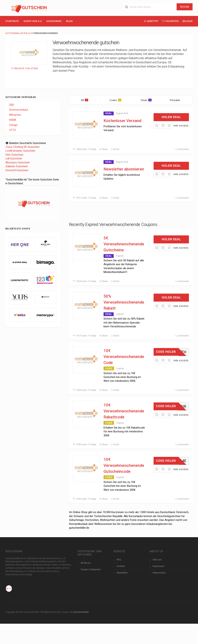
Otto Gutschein (14, 155)
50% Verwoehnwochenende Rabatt (124, 302)
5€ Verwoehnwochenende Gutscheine (124, 244)
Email (115, 149)
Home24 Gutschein (17, 170)
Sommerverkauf (19, 110)
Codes (115, 100)
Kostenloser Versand (122, 121)
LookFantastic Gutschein (20, 151)
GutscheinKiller (81, 612)
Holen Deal (171, 117)
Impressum (158, 566)
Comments (182, 149)
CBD (12, 105)
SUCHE (185, 7)
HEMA (13, 120)
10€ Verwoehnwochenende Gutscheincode (124, 465)
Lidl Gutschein (14, 159)
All (84, 100)
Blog (69, 21)
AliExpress (15, 115)
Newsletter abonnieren (124, 169)
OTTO (13, 130)
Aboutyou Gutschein (18, 162)
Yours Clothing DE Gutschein (22, 147)
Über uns (157, 560)
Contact (121, 566)
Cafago (13, 125)
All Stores (86, 563)
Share (103, 149)
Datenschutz (159, 573)
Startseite (12, 21)
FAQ (119, 560)
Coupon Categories (91, 569)
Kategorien (54, 21)
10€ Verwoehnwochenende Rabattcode (124, 411)
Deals (146, 100)
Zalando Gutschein (17, 166)
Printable (177, 100)
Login (187, 21)
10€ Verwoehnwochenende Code (124, 357)
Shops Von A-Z (33, 21)
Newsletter (122, 573)
